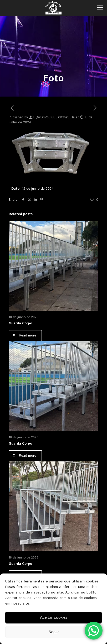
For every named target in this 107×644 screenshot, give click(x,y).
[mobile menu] (100, 8)
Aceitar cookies (54, 618)
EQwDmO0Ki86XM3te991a (54, 117)
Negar (54, 632)
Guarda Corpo (20, 323)
